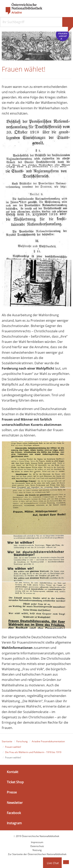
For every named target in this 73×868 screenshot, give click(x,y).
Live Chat (53, 863)
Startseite (7, 741)
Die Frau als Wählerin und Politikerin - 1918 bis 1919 (33, 752)
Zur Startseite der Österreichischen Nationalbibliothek (37, 854)
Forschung (22, 741)
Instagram (14, 823)
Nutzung (37, 850)
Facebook (14, 813)
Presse (12, 792)
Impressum (37, 842)
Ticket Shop (15, 782)
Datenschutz (37, 846)
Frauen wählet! (13, 747)
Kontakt (13, 772)
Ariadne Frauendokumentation (48, 741)
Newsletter (15, 803)
